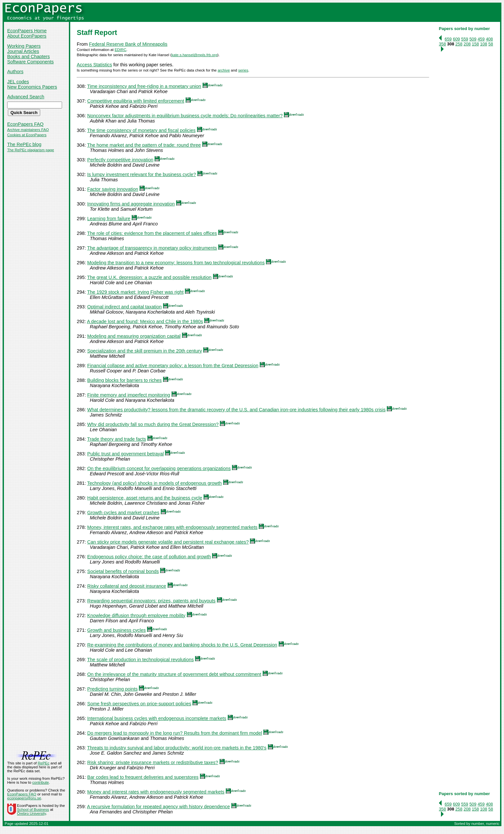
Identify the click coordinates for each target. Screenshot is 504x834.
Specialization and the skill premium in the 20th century (145, 351)
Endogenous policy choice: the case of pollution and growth (149, 557)
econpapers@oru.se (24, 798)
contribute (41, 782)
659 (448, 39)
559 (465, 39)
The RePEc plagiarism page (31, 150)
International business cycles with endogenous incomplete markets (157, 718)
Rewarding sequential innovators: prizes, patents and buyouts (151, 601)
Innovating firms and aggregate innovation (131, 204)
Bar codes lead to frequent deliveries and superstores (143, 777)
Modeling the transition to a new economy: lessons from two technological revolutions (176, 263)
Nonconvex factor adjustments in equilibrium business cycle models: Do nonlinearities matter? (185, 116)
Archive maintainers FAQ (28, 130)
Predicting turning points (112, 689)
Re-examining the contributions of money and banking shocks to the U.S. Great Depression (182, 645)
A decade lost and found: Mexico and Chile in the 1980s (145, 321)
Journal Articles (23, 51)
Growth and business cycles (116, 630)
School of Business (33, 809)
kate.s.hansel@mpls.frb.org (194, 55)
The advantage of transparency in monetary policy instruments (152, 248)
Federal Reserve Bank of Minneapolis (128, 44)
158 (476, 44)
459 (481, 39)
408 (489, 39)
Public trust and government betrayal (125, 454)
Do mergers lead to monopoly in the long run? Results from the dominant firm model (175, 733)
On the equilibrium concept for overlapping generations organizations (159, 468)
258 (459, 44)
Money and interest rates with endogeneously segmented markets (156, 792)
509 (473, 39)
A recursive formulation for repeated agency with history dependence (158, 807)
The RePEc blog (24, 144)
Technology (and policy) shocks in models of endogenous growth (154, 483)
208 (467, 44)
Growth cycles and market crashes (123, 513)
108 (484, 44)
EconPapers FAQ (25, 124)
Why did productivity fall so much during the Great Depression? (153, 424)
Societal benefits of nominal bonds (123, 571)
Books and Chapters (28, 57)
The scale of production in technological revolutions (140, 660)
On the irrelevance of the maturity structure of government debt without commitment (174, 674)
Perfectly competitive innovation (120, 160)
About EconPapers (27, 36)
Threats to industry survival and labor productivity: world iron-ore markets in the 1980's (177, 748)
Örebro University (32, 813)
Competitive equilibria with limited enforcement (136, 101)
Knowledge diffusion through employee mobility (136, 615)
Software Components (30, 62)
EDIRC (121, 50)
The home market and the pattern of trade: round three (144, 145)
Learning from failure (109, 219)
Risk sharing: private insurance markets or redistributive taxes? (153, 762)
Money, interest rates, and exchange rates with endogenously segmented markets (172, 527)
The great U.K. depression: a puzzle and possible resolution (149, 277)
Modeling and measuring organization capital (134, 336)
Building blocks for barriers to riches (124, 380)
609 (456, 39)
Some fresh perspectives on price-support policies (139, 704)
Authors (15, 72)
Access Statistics (94, 65)
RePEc (43, 763)
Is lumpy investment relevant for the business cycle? (142, 174)
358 (443, 44)
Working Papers (24, 46)
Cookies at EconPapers (27, 135)
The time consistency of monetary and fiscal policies (141, 130)
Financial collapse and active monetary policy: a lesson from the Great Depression (173, 366)
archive (224, 70)
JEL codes (18, 82)
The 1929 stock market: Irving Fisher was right (135, 292)
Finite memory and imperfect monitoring (129, 395)
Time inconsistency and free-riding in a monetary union (144, 86)
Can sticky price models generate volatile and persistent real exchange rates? (168, 542)
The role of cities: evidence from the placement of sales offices (152, 233)
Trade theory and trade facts (117, 439)
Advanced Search (26, 97)
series (243, 70)
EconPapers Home (27, 31)
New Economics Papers (32, 87)
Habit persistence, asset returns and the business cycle (145, 498)
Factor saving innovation (113, 189)
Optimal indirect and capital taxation (124, 307)
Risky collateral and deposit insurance (127, 586)
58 (491, 44)
